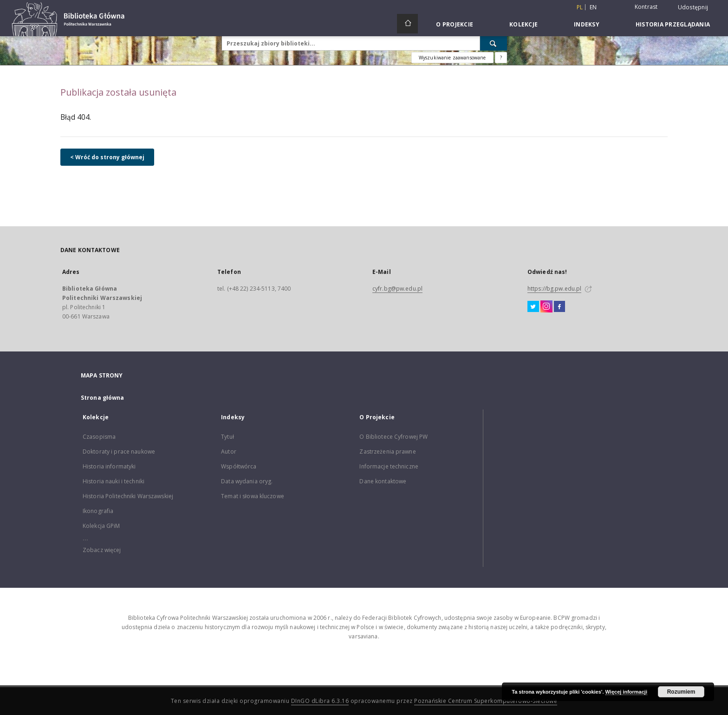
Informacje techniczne (389, 466)
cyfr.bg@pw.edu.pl (397, 289)
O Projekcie (455, 24)
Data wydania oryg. (247, 481)
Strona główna (103, 398)
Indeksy (587, 24)
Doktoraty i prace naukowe (119, 452)
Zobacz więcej (102, 550)
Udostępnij (693, 7)
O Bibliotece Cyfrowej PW (393, 437)
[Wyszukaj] (494, 43)
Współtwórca (239, 466)
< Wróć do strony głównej (107, 157)
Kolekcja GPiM (101, 526)
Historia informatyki (109, 466)
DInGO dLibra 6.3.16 (320, 701)
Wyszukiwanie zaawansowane (452, 58)
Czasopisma (99, 437)
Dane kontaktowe (383, 481)
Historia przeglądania (673, 24)
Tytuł (227, 437)
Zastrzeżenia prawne (387, 452)
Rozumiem (681, 692)
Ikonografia (98, 511)
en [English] (593, 7)
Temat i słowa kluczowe (253, 496)
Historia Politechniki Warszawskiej (128, 496)
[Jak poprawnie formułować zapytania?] (501, 58)
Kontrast (646, 7)
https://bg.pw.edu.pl (554, 289)
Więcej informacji (626, 692)
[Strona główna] (407, 24)
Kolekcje (523, 24)
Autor (229, 452)
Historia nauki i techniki (114, 481)
